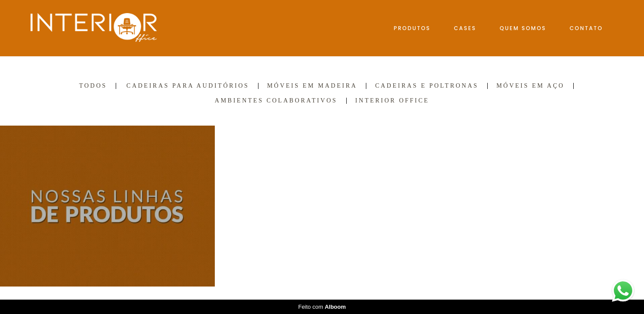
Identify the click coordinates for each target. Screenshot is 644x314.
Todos (93, 86)
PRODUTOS (412, 28)
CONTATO (586, 28)
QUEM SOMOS (523, 28)
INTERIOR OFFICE (393, 101)
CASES (465, 28)
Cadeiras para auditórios (188, 86)
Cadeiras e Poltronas (427, 86)
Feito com (322, 307)
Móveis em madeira (312, 86)
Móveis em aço (530, 86)
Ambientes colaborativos (276, 101)
